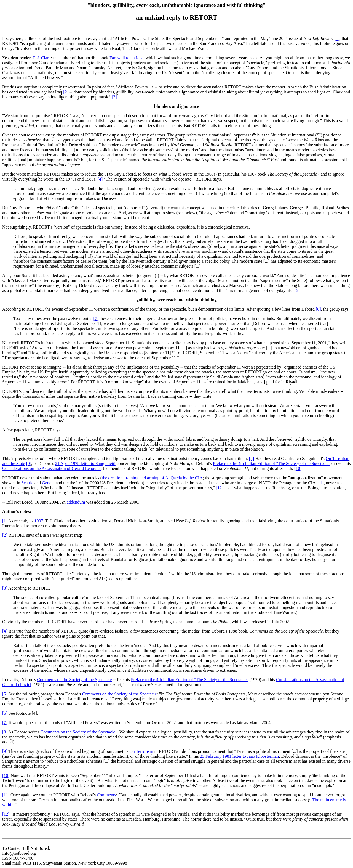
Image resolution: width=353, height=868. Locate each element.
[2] (66, 92)
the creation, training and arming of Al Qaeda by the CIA (152, 478)
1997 (39, 521)
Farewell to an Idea (126, 58)
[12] (220, 488)
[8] (252, 459)
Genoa (48, 483)
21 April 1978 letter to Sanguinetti (85, 463)
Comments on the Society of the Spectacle (74, 680)
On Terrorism (141, 751)
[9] (29, 463)
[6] (318, 309)
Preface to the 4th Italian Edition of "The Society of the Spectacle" (272, 463)
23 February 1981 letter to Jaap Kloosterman (239, 756)
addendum (76, 502)
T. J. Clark (42, 58)
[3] (114, 97)
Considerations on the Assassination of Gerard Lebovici (51, 468)
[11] (320, 483)
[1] (337, 38)
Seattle (27, 483)
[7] (96, 319)
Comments (106, 795)
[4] (100, 179)
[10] (298, 468)
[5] (297, 290)
